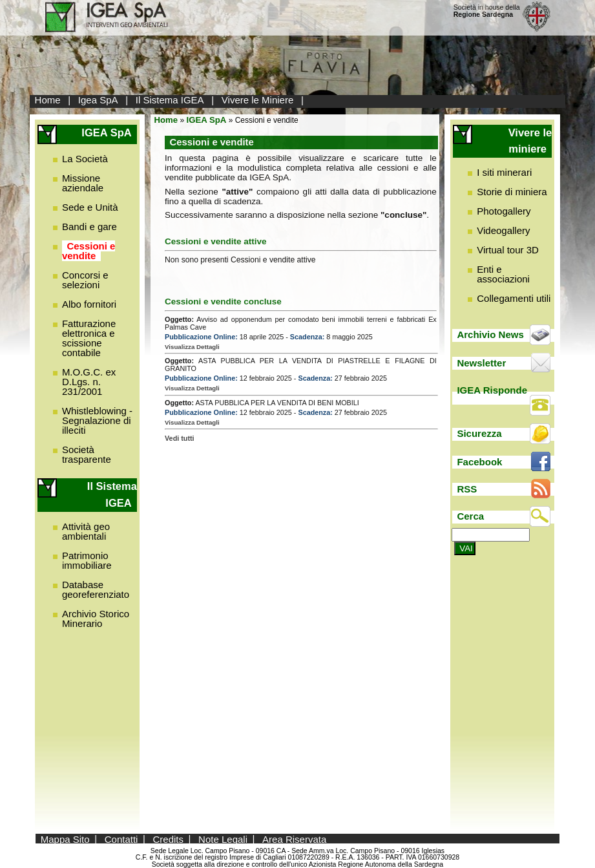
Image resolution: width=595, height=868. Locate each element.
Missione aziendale (83, 183)
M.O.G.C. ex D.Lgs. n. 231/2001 (89, 382)
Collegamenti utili (514, 298)
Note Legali (223, 839)
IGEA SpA (207, 120)
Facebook (479, 462)
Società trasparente (87, 454)
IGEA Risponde (492, 390)
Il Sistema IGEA (170, 100)
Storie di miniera (512, 192)
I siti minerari (504, 172)
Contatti (121, 839)
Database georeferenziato (96, 589)
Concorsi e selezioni (85, 280)
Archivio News (490, 334)
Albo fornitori (89, 304)
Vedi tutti (180, 438)
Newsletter (481, 363)
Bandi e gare (89, 227)
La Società (85, 159)
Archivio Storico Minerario (96, 619)
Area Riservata (294, 839)
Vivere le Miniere (257, 100)
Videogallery (503, 230)
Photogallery (504, 211)
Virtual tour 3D (508, 250)
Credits (169, 839)
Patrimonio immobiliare (87, 560)
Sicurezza (479, 433)
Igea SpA (98, 100)
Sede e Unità (90, 207)
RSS (467, 489)
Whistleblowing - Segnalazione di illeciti (97, 420)
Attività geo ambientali (86, 531)
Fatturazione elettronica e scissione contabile (89, 338)
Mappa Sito (65, 839)
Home (48, 100)
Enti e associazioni (503, 274)
